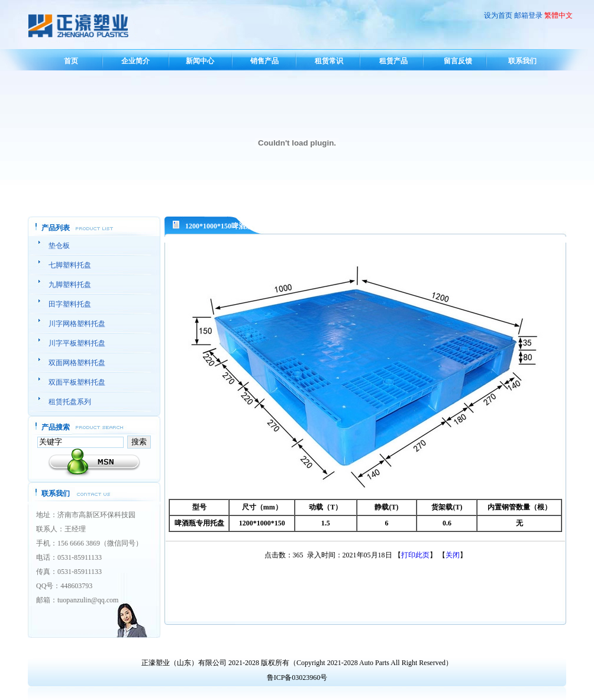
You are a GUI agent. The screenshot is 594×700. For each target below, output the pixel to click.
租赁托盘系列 (70, 402)
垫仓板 (59, 246)
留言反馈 (458, 61)
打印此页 (415, 555)
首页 (71, 61)
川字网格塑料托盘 (77, 324)
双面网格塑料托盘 (77, 363)
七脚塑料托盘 (70, 265)
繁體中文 (559, 15)
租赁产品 (393, 61)
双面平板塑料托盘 (77, 382)
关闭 (453, 555)
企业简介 (135, 61)
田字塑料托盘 (70, 304)
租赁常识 (329, 61)
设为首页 (498, 15)
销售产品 (264, 61)
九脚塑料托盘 (70, 285)
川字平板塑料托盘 (77, 343)
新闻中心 (200, 61)
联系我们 (522, 61)
